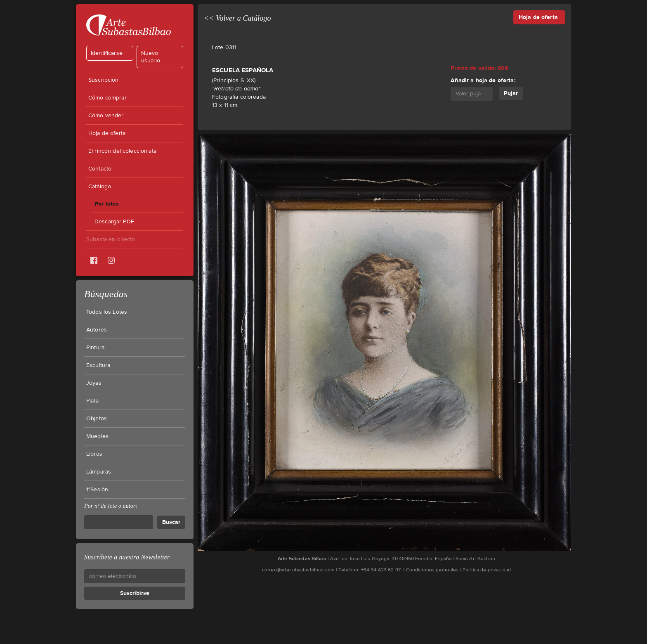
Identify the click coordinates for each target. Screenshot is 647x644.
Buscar (171, 522)
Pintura (95, 348)
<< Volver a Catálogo (237, 18)
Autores (97, 330)
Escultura (98, 365)
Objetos (97, 419)
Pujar (511, 93)
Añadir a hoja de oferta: (483, 80)
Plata (92, 401)
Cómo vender (106, 116)
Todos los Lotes (107, 312)
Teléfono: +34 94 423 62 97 (370, 570)
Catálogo (100, 187)
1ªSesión (97, 490)
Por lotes (107, 204)
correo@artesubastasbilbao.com (298, 570)
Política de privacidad (487, 570)
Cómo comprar (107, 98)
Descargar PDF (114, 222)
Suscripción (104, 80)
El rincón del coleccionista (122, 151)
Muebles (97, 436)
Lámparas (99, 472)
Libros (94, 454)
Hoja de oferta (107, 133)
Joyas (94, 383)
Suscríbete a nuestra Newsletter (127, 557)
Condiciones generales (432, 570)
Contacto (100, 169)
